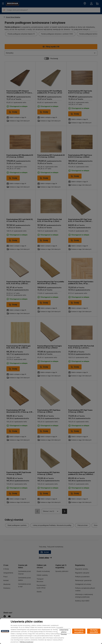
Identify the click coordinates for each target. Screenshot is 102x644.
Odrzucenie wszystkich (79, 631)
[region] (51, 631)
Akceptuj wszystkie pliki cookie (94, 631)
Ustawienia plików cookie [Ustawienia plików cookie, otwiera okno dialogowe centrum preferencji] (64, 631)
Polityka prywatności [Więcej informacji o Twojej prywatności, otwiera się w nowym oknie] (26, 642)
